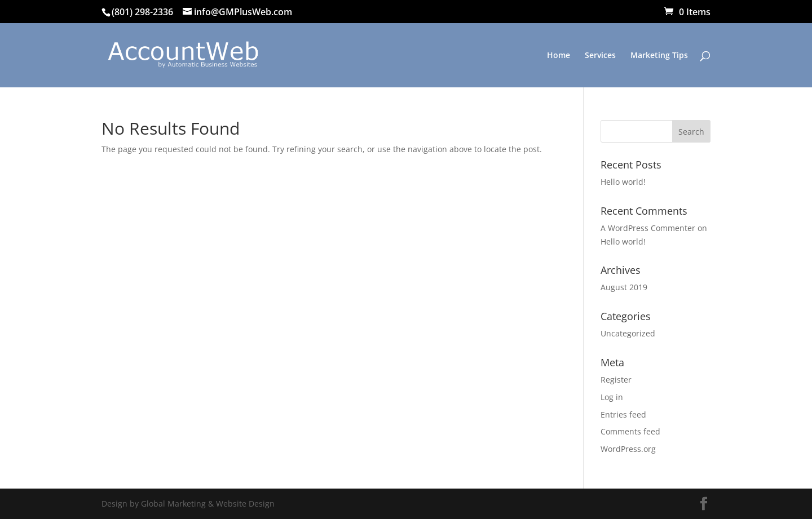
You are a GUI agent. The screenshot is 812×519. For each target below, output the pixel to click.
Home (559, 56)
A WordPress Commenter (648, 228)
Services (600, 56)
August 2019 (624, 287)
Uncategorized (628, 333)
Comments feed (630, 431)
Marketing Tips (659, 56)
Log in (612, 397)
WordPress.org (628, 449)
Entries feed (623, 414)
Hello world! (623, 182)
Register (616, 380)
